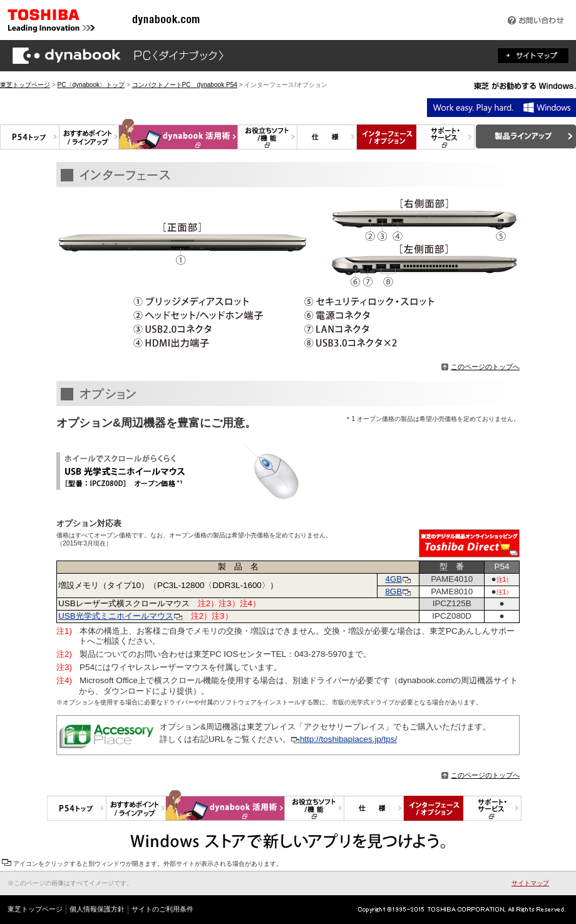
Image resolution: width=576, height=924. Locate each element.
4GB (398, 579)
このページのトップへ (481, 367)
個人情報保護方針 (97, 909)
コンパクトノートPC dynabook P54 (185, 85)
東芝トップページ (25, 85)
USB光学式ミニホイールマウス (116, 616)
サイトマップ (530, 883)
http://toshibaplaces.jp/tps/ (348, 739)
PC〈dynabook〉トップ (91, 85)
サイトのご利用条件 (162, 909)
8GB (393, 591)
